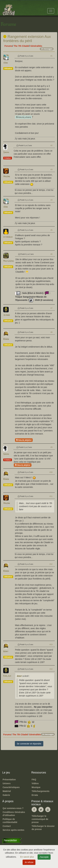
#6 (52, 254)
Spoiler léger (23, 117)
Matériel (7, 791)
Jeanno (6, 315)
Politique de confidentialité (10, 821)
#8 (52, 332)
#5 (52, 230)
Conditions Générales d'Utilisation (14, 814)
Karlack (7, 676)
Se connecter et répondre (29, 744)
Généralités (36, 46)
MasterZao (8, 261)
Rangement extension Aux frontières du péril (27, 39)
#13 (51, 644)
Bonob (6, 339)
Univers (7, 783)
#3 (52, 170)
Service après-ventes (13, 830)
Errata (35, 795)
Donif (6, 652)
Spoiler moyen (24, 440)
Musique (36, 787)
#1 (52, 56)
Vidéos (35, 783)
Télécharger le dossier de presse (43, 828)
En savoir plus (27, 857)
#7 (52, 308)
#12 (51, 564)
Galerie (6, 795)
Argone (7, 177)
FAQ (34, 780)
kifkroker (8, 237)
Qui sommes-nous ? (13, 808)
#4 (52, 200)
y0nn (5, 63)
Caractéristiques (11, 787)
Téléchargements (41, 791)
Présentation (9, 780)
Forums (8, 46)
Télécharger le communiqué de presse (40, 819)
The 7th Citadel (21, 46)
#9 (52, 447)
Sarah (6, 153)
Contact (7, 826)
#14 (51, 669)
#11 (51, 496)
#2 (52, 145)
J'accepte (44, 857)
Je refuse (29, 862)
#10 (51, 472)
